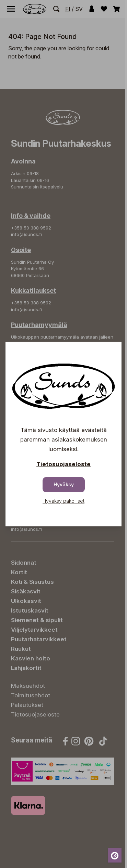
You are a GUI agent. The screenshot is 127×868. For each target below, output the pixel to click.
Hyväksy (64, 484)
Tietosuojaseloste (63, 464)
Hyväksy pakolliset (63, 501)
